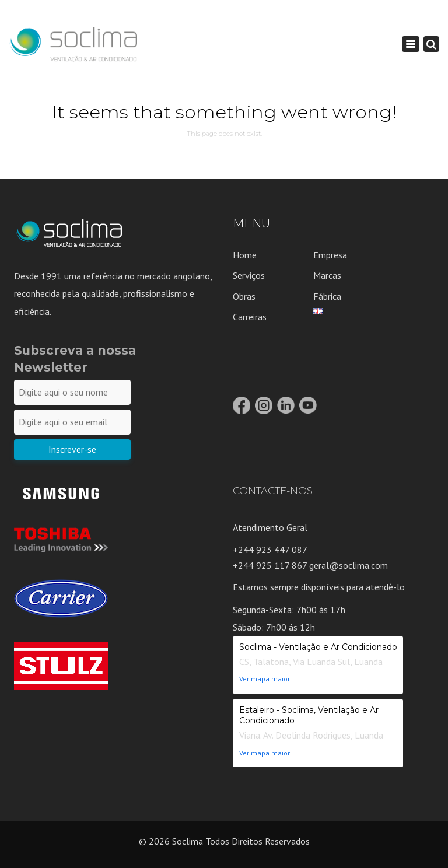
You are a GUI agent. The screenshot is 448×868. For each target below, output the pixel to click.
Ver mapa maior (265, 679)
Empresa (330, 255)
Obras (244, 296)
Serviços (249, 275)
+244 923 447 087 (270, 549)
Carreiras (250, 317)
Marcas (327, 275)
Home (245, 255)
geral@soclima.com (349, 565)
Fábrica (327, 296)
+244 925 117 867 (271, 565)
